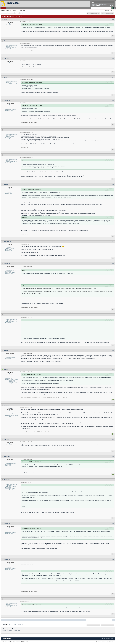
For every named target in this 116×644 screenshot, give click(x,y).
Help (112, 6)
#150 (113, 264)
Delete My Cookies (17, 642)
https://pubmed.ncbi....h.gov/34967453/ (71, 223)
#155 (113, 439)
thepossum (7, 242)
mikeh (6, 369)
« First (9, 13)
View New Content (109, 10)
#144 (113, 77)
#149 (113, 242)
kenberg (6, 58)
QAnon (77, 580)
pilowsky (7, 130)
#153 (113, 369)
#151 (113, 315)
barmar (6, 351)
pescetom (7, 457)
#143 (113, 58)
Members (9, 8)
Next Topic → (112, 622)
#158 (113, 524)
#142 (113, 41)
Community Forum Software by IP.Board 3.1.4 (105, 642)
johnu (6, 19)
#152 (113, 351)
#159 (113, 560)
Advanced (115, 8)
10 (20, 13)
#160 (113, 599)
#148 (113, 185)
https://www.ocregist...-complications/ (53, 361)
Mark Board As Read (25, 642)
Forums (3, 8)
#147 (113, 155)
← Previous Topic (97, 622)
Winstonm (7, 41)
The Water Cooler (21, 10)
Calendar (14, 8)
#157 (113, 480)
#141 (113, 19)
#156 (113, 457)
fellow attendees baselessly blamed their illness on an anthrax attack (44, 575)
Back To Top (4, 642)
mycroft (6, 405)
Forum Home (10, 642)
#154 (113, 405)
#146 (113, 130)
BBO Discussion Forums (6, 10)
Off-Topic (14, 10)
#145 (113, 100)
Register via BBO (97, 5)
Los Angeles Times (75, 292)
